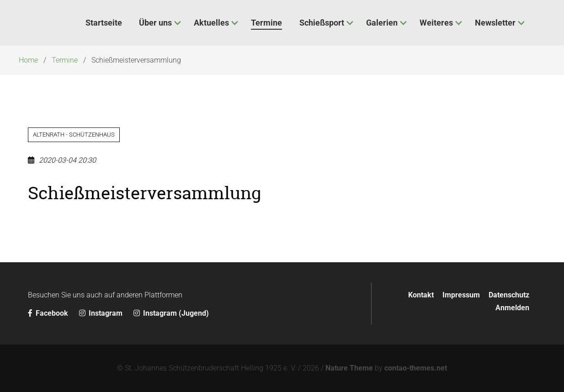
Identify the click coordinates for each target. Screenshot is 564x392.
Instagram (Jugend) (171, 313)
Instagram (102, 313)
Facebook (49, 313)
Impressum (461, 295)
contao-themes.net (416, 368)
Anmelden (512, 308)
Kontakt (421, 295)
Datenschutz (509, 295)
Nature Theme (349, 368)
